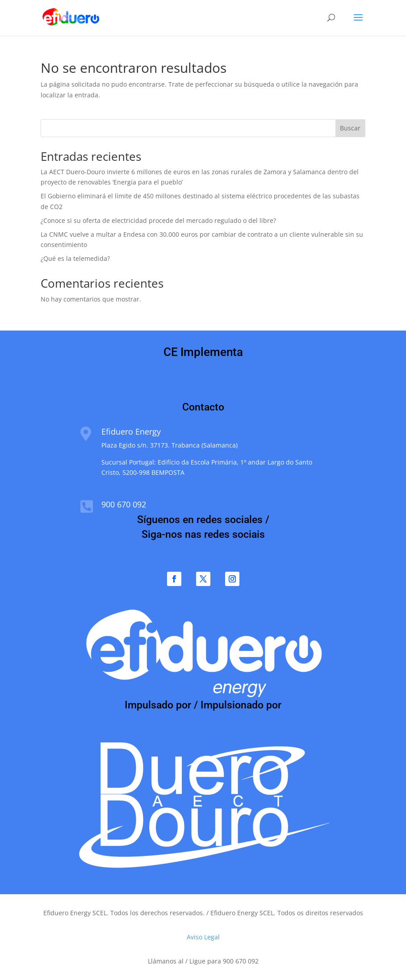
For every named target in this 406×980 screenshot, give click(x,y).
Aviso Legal (203, 937)
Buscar (350, 128)
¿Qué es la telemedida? (75, 258)
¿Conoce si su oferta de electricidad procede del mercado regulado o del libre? (158, 220)
